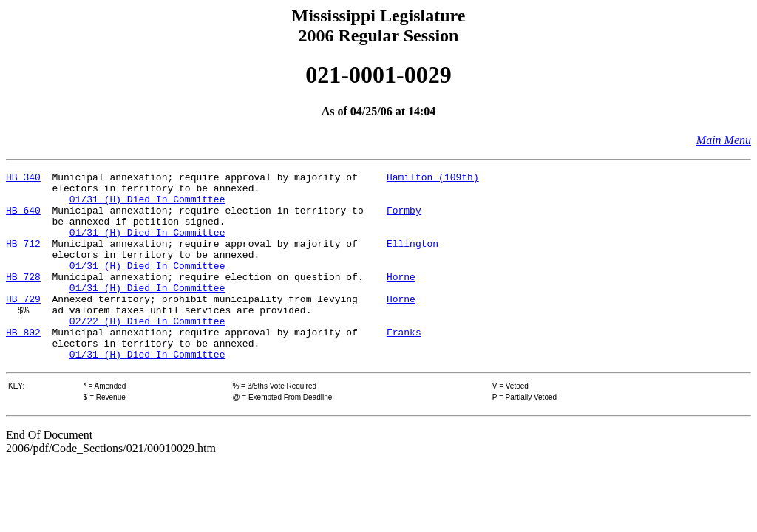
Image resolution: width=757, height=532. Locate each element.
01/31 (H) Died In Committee (147, 205)
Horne (401, 299)
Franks (404, 365)
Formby (404, 219)
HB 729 (23, 325)
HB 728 (23, 299)
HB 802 (23, 365)
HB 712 (23, 259)
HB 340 (23, 179)
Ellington (413, 259)
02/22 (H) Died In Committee (147, 352)
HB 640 (23, 219)
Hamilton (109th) (433, 179)
